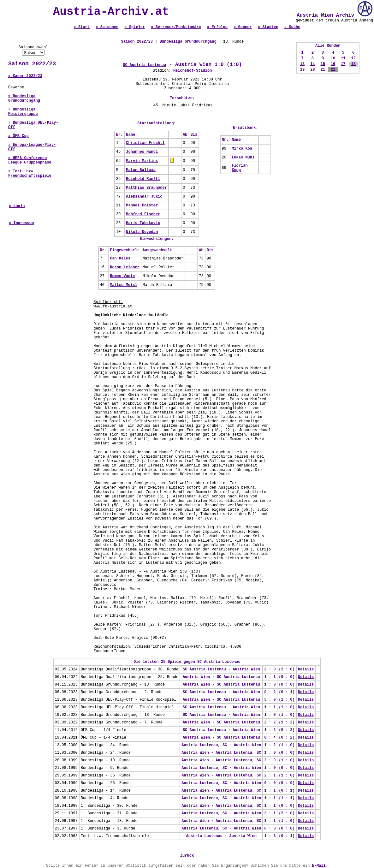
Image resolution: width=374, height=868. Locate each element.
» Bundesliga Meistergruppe (23, 112)
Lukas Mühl (243, 158)
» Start (82, 27)
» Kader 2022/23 (25, 76)
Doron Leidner (125, 267)
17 (343, 64)
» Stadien (268, 27)
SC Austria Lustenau (144, 65)
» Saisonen (107, 27)
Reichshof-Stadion (193, 71)
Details (306, 669)
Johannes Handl (142, 152)
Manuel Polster (142, 205)
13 (302, 64)
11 (343, 58)
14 (312, 64)
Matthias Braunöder (146, 188)
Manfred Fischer (143, 214)
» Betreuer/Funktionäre (176, 27)
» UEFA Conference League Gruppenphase (30, 160)
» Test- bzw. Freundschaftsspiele (30, 174)
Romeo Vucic (122, 276)
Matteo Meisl (123, 285)
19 (302, 70)
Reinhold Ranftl (143, 179)
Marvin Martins (142, 161)
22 (333, 70)
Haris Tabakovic (143, 223)
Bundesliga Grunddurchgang (188, 42)
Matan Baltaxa (141, 170)
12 (353, 58)
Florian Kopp (240, 168)
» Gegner (243, 27)
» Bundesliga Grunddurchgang (24, 98)
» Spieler (135, 27)
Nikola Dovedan (142, 232)
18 (353, 64)
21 (323, 70)
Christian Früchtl (145, 143)
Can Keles (120, 259)
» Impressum (21, 223)
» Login (17, 206)
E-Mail (319, 866)
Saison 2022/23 (32, 64)
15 (323, 64)
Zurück (187, 856)
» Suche (292, 27)
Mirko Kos (242, 149)
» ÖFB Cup (18, 136)
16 (333, 64)
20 (312, 70)
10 (333, 58)
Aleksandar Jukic (144, 197)
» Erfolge (217, 27)
